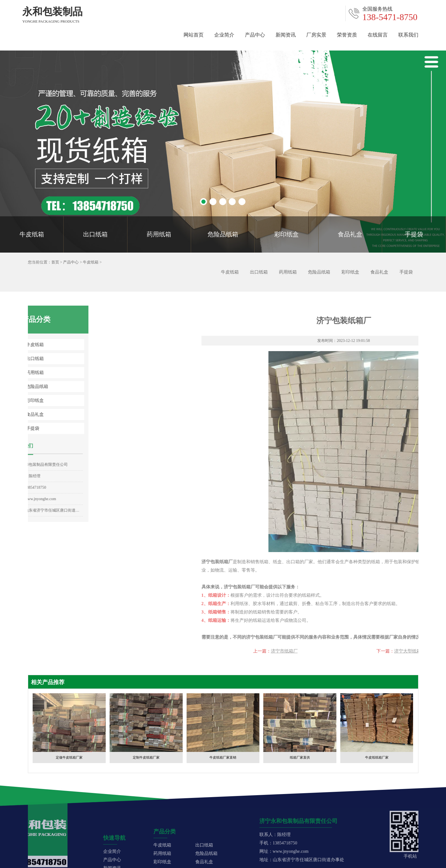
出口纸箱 (95, 234)
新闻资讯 (286, 34)
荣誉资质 (347, 34)
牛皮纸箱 (32, 234)
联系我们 (408, 34)
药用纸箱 (159, 234)
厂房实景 (316, 34)
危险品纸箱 (223, 234)
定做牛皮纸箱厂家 (69, 757)
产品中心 (255, 34)
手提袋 (414, 234)
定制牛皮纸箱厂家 (146, 757)
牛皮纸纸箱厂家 (377, 757)
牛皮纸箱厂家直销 (223, 757)
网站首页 (194, 34)
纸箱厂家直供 (300, 757)
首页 (53, 262)
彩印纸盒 (286, 234)
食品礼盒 (350, 234)
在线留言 (378, 34)
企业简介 (224, 34)
